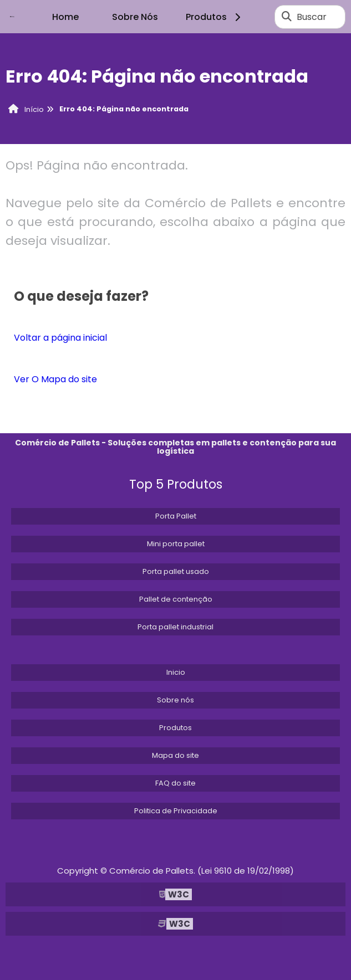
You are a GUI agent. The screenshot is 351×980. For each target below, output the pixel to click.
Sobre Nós (135, 17)
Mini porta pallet (176, 544)
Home (65, 17)
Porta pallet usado (176, 571)
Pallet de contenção (176, 599)
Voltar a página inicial (60, 338)
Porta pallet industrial (175, 627)
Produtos (215, 17)
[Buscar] (287, 17)
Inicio (176, 672)
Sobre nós (175, 700)
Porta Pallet (176, 516)
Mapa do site (175, 755)
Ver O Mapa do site (55, 379)
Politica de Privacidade (176, 811)
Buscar (312, 17)
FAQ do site (175, 783)
